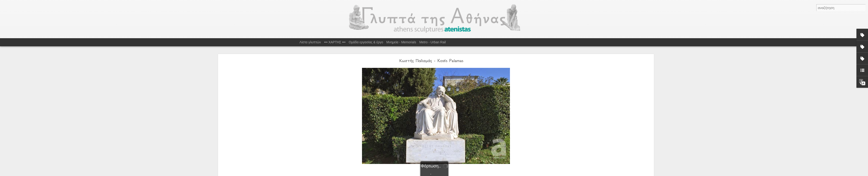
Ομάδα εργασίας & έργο (366, 42)
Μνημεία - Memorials (401, 42)
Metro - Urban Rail (432, 42)
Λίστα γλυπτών (310, 42)
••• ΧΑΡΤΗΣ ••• (335, 42)
